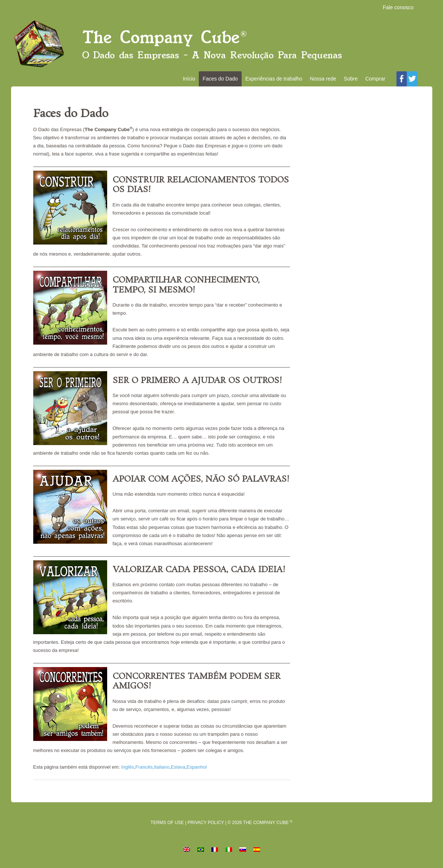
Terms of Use (167, 824)
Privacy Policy (206, 824)
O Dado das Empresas (222, 45)
